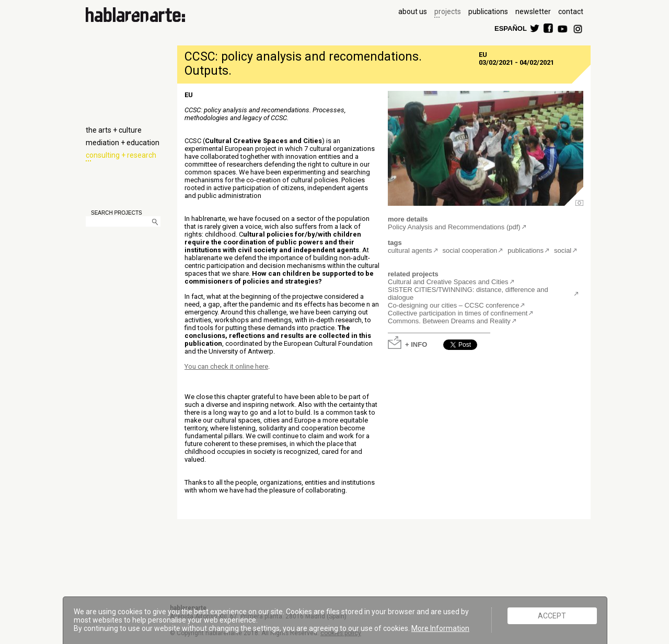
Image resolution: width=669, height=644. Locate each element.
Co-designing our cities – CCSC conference (453, 305)
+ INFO (416, 344)
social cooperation (470, 250)
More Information (440, 628)
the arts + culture (114, 130)
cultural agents (410, 250)
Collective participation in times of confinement (458, 313)
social (563, 250)
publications (488, 11)
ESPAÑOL (510, 28)
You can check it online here (226, 366)
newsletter (533, 11)
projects (448, 11)
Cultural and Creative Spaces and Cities (448, 282)
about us (413, 11)
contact (571, 11)
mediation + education (123, 143)
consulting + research (121, 155)
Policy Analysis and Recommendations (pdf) (454, 227)
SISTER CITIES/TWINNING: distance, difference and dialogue (468, 294)
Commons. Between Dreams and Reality (449, 321)
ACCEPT (552, 616)
